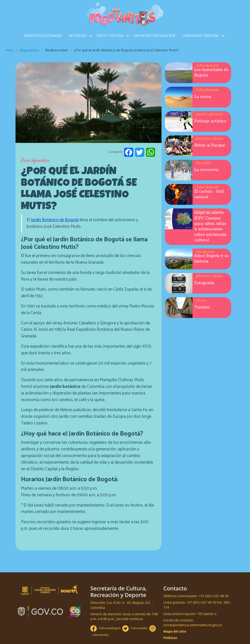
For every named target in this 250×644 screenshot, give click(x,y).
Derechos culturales (43, 36)
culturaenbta (100, 635)
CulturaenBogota (109, 628)
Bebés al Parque (210, 145)
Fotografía (204, 283)
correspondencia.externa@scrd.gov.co (193, 625)
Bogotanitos (29, 50)
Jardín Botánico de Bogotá (55, 220)
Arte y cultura (110, 36)
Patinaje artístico (210, 121)
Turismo (202, 307)
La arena (203, 97)
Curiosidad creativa (200, 36)
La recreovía (206, 170)
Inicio (10, 50)
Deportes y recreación (155, 36)
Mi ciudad (78, 36)
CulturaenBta (139, 628)
